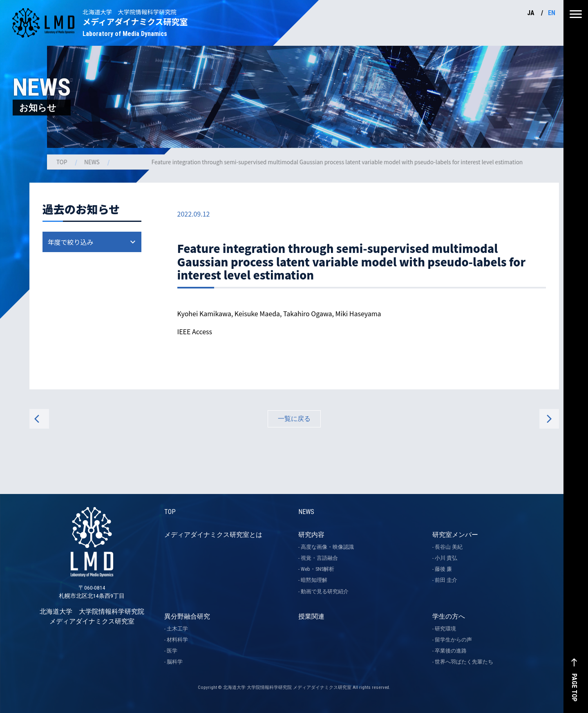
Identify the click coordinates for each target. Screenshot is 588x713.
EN (552, 13)
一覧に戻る (294, 419)
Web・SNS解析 (317, 569)
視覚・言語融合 (319, 558)
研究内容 (311, 535)
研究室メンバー (455, 535)
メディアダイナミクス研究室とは (213, 535)
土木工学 (177, 629)
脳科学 (175, 662)
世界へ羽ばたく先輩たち (464, 662)
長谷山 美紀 (449, 547)
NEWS (93, 162)
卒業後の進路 (451, 651)
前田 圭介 (446, 580)
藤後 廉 (443, 569)
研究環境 (445, 629)
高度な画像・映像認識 (327, 547)
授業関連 (311, 616)
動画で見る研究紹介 (325, 591)
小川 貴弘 (446, 558)
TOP (63, 162)
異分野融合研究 (187, 616)
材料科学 (177, 640)
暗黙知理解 (314, 580)
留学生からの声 (453, 640)
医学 (172, 651)
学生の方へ (449, 616)
